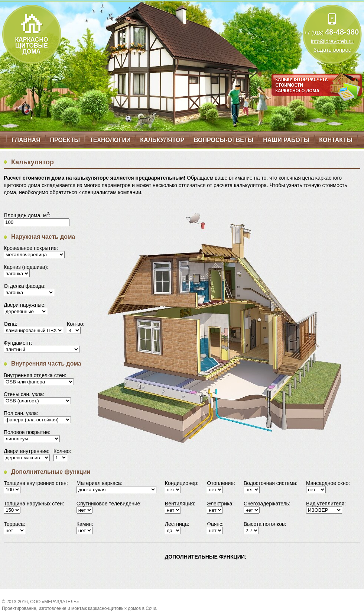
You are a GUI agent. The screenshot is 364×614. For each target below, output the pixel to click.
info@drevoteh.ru (332, 41)
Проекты (65, 140)
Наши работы (286, 140)
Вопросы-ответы (224, 140)
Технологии (110, 140)
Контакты (336, 140)
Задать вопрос (332, 50)
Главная (26, 140)
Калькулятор (162, 140)
